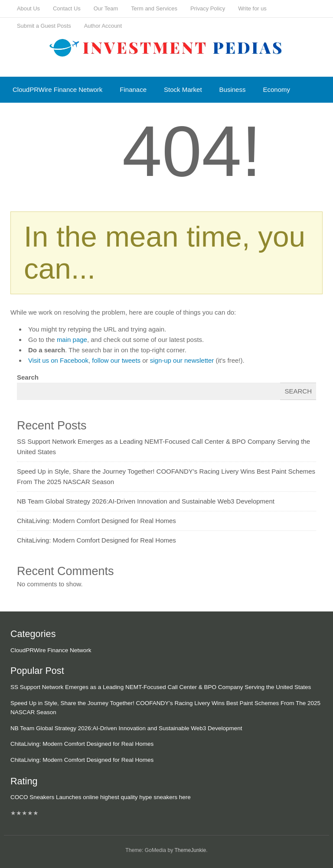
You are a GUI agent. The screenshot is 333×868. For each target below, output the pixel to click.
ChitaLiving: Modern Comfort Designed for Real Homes (96, 521)
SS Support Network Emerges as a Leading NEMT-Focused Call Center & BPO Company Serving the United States (161, 687)
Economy (276, 89)
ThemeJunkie (190, 850)
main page (72, 340)
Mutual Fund (95, 115)
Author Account (103, 26)
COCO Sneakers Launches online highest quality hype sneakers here (101, 797)
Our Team (106, 8)
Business (233, 89)
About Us (28, 8)
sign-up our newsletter (182, 360)
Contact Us (67, 8)
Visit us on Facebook (58, 360)
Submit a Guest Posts (44, 26)
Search (28, 377)
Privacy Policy (208, 8)
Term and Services (154, 8)
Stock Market (183, 89)
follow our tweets (116, 360)
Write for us (252, 8)
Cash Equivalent (36, 115)
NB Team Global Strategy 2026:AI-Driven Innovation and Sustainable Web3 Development (146, 501)
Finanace (133, 89)
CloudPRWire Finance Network (57, 89)
